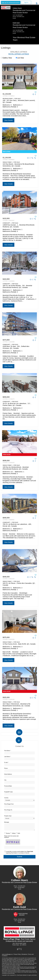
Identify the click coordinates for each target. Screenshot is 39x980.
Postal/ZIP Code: (9, 792)
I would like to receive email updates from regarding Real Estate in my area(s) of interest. (19, 853)
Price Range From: (9, 804)
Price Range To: (8, 810)
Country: (6, 798)
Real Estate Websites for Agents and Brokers (27, 976)
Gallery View (6, 58)
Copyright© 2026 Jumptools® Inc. (9, 976)
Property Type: (8, 816)
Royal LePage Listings (19, 54)
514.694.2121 (20, 17)
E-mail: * (6, 762)
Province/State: (8, 786)
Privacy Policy (17, 955)
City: (5, 780)
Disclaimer (24, 955)
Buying (8, 834)
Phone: (6, 768)
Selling (14, 834)
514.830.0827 (19, 15)
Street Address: (8, 774)
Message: (7, 822)
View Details (8, 120)
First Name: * (8, 751)
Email (14, 18)
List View (20, 58)
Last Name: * (8, 757)
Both (19, 834)
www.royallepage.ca (7, 955)
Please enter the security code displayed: (11, 838)
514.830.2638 (19, 30)
